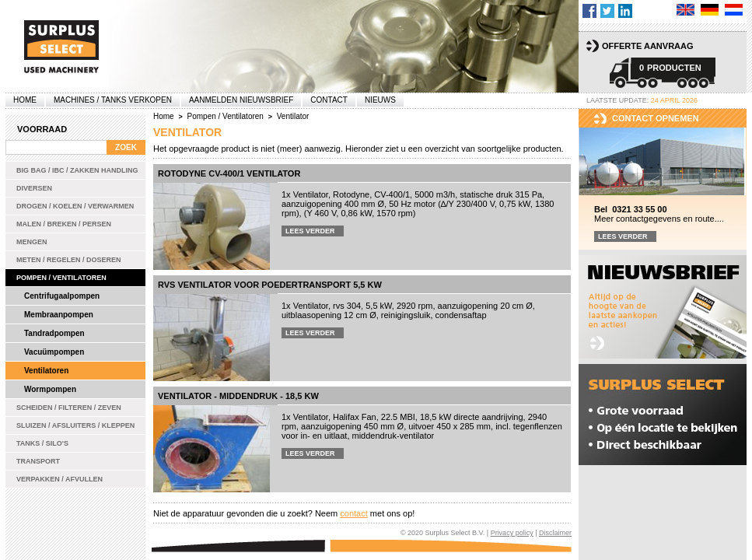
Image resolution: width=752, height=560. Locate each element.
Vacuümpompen (54, 352)
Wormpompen (50, 389)
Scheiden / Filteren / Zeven (69, 408)
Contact (329, 100)
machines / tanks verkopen (113, 100)
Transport (38, 461)
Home (25, 100)
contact (353, 513)
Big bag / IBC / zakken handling (77, 170)
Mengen (32, 242)
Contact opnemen (656, 118)
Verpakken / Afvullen (59, 479)
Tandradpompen (54, 333)
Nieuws (380, 100)
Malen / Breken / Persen (64, 224)
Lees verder (310, 231)
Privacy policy (512, 533)
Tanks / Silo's (42, 443)
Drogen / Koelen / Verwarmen (75, 206)
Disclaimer (555, 533)
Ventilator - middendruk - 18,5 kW (238, 396)
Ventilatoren (46, 371)
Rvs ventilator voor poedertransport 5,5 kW (270, 285)
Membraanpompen (59, 315)
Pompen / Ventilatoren (61, 278)
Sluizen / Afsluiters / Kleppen (75, 425)
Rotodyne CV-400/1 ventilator (229, 173)
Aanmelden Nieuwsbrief (241, 100)
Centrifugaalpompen (62, 296)
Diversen (34, 188)
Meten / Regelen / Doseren (69, 260)
